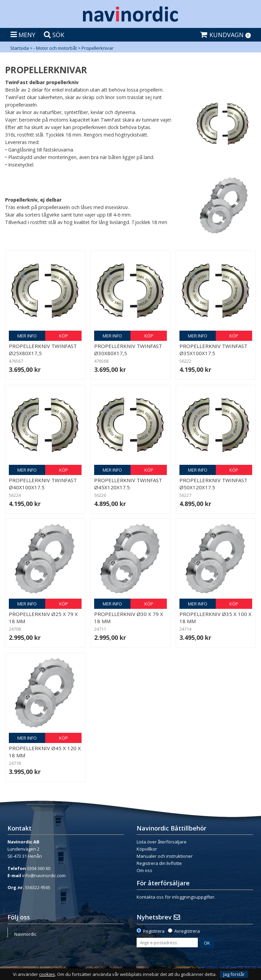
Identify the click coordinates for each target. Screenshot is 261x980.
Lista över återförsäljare (162, 842)
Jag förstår (234, 974)
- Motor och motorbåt (55, 48)
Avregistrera (187, 931)
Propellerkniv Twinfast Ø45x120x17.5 (128, 484)
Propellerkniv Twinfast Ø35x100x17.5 (213, 350)
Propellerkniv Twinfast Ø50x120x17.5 (213, 484)
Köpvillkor (147, 849)
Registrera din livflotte (159, 863)
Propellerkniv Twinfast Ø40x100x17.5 (43, 484)
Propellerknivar (98, 48)
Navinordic (25, 934)
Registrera (154, 931)
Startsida (20, 48)
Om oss (144, 870)
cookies (47, 974)
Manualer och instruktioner (165, 856)
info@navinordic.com (44, 875)
